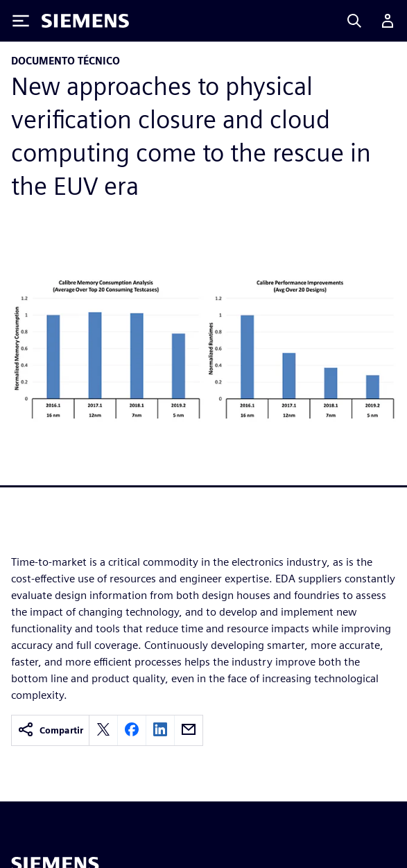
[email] (189, 730)
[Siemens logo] (85, 21)
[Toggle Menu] (21, 21)
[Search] (354, 21)
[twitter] (103, 730)
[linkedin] (160, 730)
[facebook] (132, 730)
